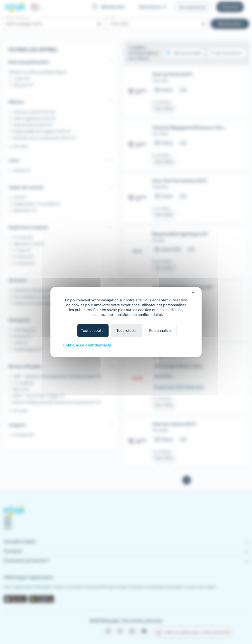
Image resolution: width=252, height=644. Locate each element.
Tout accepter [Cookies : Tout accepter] (93, 331)
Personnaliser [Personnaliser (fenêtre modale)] (161, 331)
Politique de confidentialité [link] (87, 345)
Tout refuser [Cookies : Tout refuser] (127, 331)
